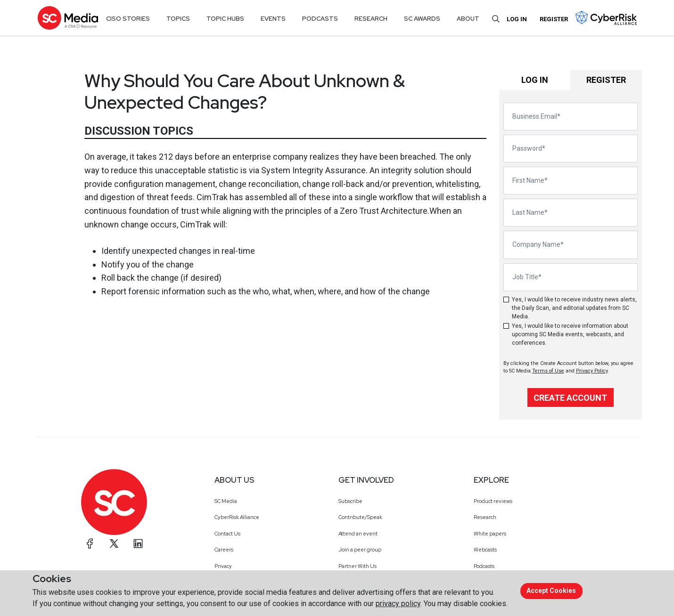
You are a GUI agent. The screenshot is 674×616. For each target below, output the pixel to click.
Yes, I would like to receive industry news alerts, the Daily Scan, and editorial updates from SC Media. (574, 308)
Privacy (223, 566)
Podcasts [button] (320, 19)
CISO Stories (128, 19)
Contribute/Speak (360, 517)
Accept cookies (551, 591)
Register (554, 19)
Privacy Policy (592, 371)
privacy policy (398, 604)
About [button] (468, 19)
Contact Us (227, 534)
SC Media (226, 501)
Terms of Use (548, 371)
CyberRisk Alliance (237, 517)
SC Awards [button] (422, 19)
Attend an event (358, 534)
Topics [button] (178, 19)
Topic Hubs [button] (225, 19)
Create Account (570, 398)
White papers (490, 534)
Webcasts (485, 550)
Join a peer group (360, 550)
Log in (517, 19)
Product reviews (493, 501)
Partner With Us (358, 566)
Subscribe (350, 501)
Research (485, 517)
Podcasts (484, 566)
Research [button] (371, 19)
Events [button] (273, 19)
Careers (224, 550)
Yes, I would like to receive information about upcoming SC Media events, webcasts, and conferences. (570, 334)
